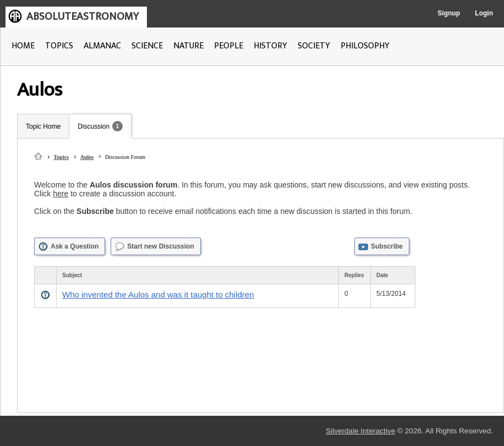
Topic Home (43, 126)
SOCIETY (314, 46)
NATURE (188, 46)
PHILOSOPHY (365, 46)
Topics (61, 157)
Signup (449, 13)
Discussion (94, 126)
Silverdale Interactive (360, 431)
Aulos (87, 157)
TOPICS (59, 46)
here (61, 194)
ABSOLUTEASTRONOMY (83, 16)
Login (484, 13)
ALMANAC (102, 46)
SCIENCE (147, 46)
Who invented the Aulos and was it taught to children (158, 294)
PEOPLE (229, 46)
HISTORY (270, 46)
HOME (23, 46)
